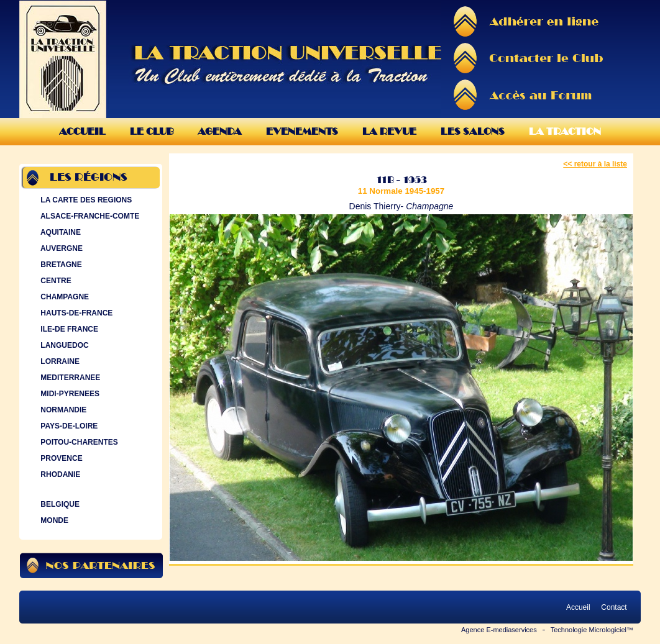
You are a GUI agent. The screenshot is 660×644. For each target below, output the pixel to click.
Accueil (82, 131)
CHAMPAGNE (63, 297)
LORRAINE (59, 361)
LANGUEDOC (63, 345)
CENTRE (55, 281)
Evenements (302, 131)
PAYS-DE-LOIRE (68, 426)
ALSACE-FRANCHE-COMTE (89, 216)
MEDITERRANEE (69, 378)
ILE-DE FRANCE (68, 329)
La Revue (389, 131)
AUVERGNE (60, 248)
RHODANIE (59, 474)
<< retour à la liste (595, 164)
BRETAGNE (60, 265)
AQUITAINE (59, 232)
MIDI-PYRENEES (69, 394)
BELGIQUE (59, 504)
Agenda (220, 131)
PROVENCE (60, 458)
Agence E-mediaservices (499, 630)
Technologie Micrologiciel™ (592, 630)
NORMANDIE (62, 410)
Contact (614, 607)
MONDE (53, 520)
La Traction (565, 131)
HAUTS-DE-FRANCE (75, 313)
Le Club (152, 131)
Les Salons (473, 131)
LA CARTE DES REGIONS (85, 200)
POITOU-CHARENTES (78, 442)
